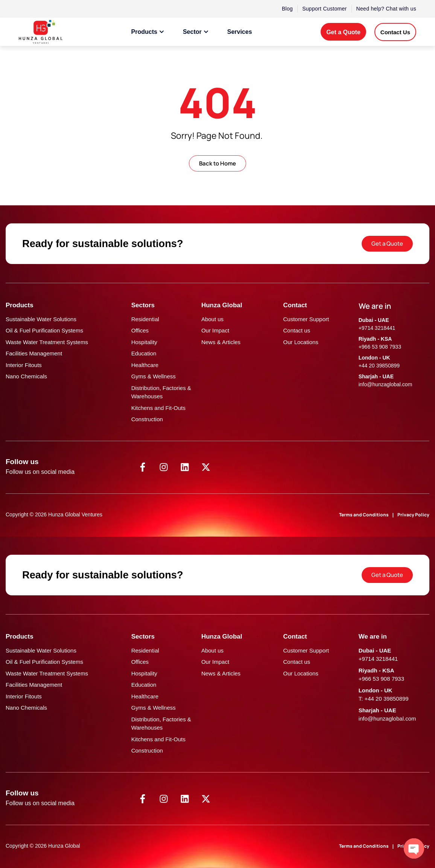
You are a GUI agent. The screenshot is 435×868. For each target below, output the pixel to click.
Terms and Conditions (364, 515)
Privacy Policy (413, 515)
